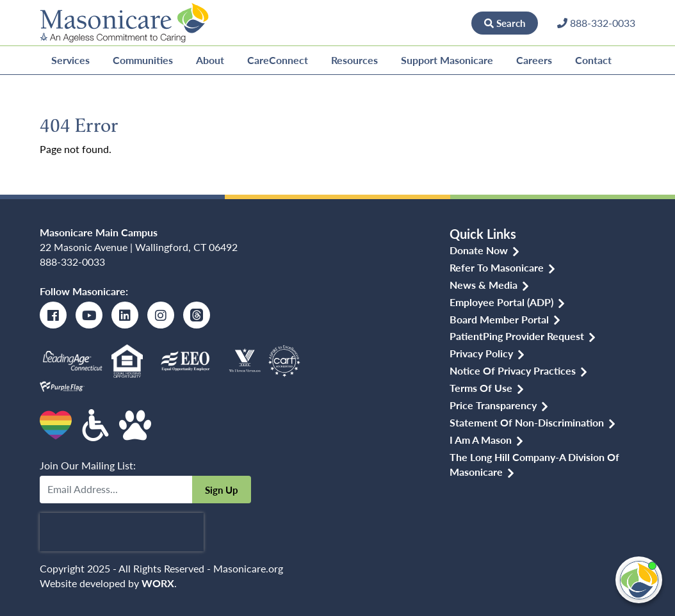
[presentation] (122, 532)
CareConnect (278, 60)
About (210, 60)
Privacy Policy (481, 353)
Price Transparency (493, 405)
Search (505, 23)
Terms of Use (481, 388)
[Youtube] (89, 315)
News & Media (484, 285)
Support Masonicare (447, 60)
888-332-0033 (72, 262)
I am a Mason (481, 440)
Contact (593, 60)
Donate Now (428, 22)
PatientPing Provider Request (517, 336)
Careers (534, 60)
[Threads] (197, 315)
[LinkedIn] (125, 315)
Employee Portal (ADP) (501, 302)
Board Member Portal (499, 319)
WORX (158, 583)
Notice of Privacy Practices (513, 370)
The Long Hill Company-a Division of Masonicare (534, 464)
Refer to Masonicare (497, 267)
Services (70, 60)
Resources (354, 60)
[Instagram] (161, 315)
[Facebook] (53, 315)
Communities (143, 60)
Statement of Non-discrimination (527, 422)
